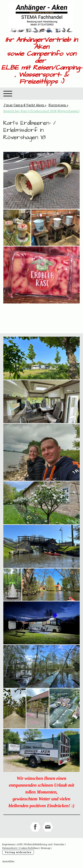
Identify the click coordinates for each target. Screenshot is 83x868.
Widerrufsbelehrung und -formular (44, 844)
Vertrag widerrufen (18, 852)
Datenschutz (10, 848)
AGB (19, 844)
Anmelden (8, 861)
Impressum (9, 844)
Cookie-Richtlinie (29, 848)
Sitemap (45, 848)
